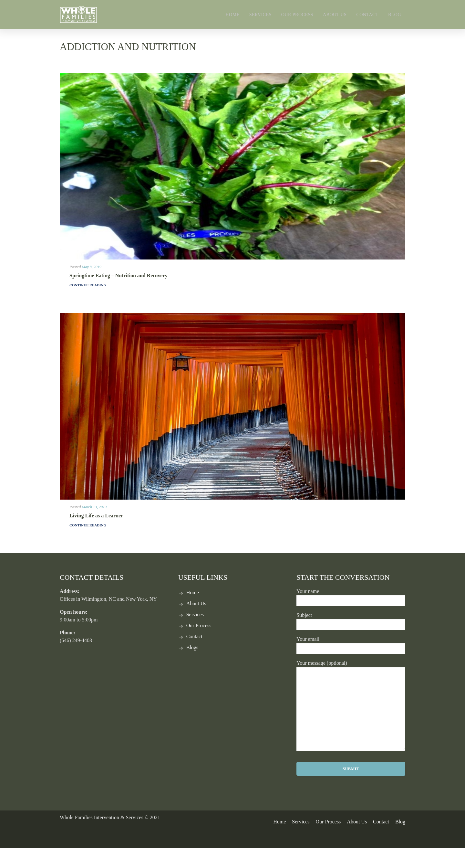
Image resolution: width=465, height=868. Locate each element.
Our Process (297, 15)
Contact (367, 15)
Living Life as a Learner (96, 536)
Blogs (192, 667)
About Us (335, 15)
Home (233, 15)
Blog (395, 15)
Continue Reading (88, 305)
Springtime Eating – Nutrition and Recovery (119, 296)
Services (260, 15)
